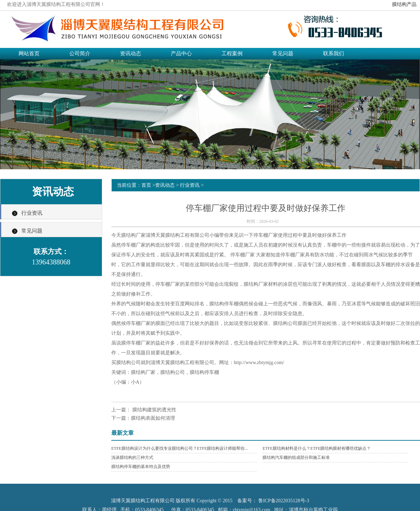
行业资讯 (32, 213)
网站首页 (29, 54)
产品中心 (181, 54)
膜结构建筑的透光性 (154, 410)
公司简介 (80, 54)
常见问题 (283, 54)
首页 (146, 185)
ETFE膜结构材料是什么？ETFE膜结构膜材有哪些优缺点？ (317, 448)
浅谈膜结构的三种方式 (132, 457)
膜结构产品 (404, 4)
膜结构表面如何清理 (153, 418)
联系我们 (334, 54)
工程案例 (232, 54)
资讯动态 (131, 54)
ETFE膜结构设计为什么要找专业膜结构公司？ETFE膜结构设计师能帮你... (180, 448)
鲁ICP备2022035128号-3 (284, 501)
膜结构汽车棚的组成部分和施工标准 (296, 457)
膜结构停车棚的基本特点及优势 (141, 467)
